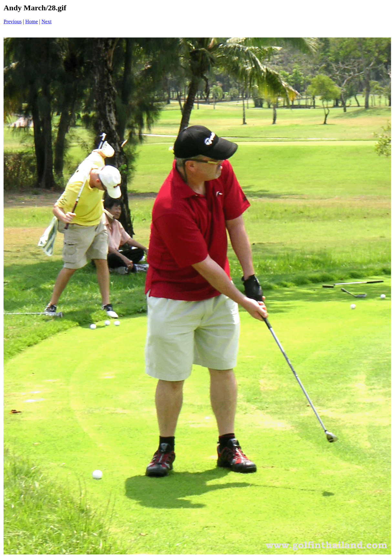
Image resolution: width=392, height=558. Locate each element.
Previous (13, 21)
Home (31, 21)
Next (47, 21)
